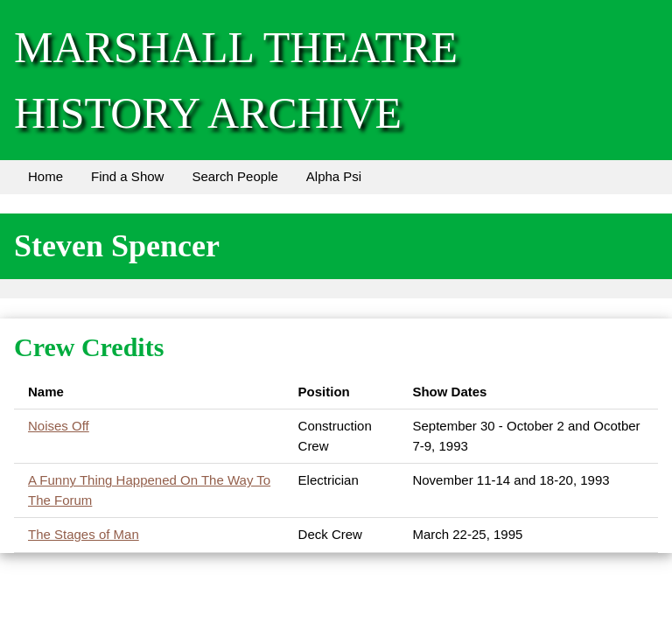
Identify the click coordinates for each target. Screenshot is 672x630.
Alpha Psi (334, 176)
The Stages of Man (84, 534)
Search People (234, 176)
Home (45, 176)
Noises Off (59, 426)
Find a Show (127, 176)
